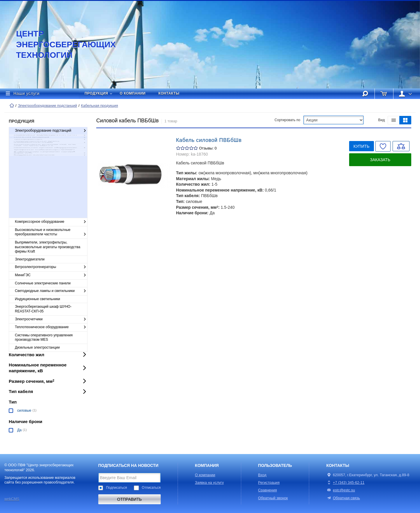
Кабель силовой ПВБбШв (209, 140)
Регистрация (269, 483)
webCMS (12, 499)
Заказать (380, 160)
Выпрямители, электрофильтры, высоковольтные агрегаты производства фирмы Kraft (48, 247)
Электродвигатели (30, 259)
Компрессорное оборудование (51, 222)
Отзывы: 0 (208, 148)
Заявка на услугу (209, 483)
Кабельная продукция (100, 106)
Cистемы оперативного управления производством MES (44, 338)
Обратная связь (343, 498)
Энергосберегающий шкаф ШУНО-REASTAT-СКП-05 (43, 309)
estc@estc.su (344, 490)
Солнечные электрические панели (43, 283)
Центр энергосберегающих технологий (60, 44)
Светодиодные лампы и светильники (51, 291)
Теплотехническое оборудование (51, 327)
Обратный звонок (273, 498)
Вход (262, 475)
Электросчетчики (51, 319)
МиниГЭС (51, 275)
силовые (24, 411)
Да (19, 430)
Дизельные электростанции (37, 347)
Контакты (169, 93)
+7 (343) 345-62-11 (349, 483)
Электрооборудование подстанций (47, 106)
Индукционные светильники (37, 299)
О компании (133, 93)
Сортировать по (287, 120)
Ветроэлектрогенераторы (51, 267)
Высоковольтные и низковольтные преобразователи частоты (51, 232)
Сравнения (268, 490)
